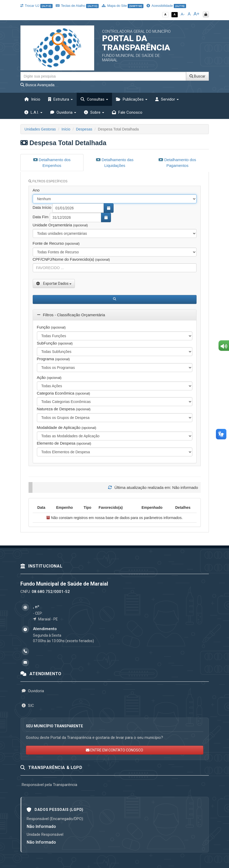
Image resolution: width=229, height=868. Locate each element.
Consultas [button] (94, 99)
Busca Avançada (38, 85)
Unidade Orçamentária (60, 224)
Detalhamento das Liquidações (115, 162)
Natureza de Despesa (64, 408)
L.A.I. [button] (33, 112)
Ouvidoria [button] (63, 112)
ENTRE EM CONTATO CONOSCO (115, 749)
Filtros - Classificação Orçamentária (71, 314)
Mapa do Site (123, 6)
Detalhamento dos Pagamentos (177, 162)
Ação (49, 377)
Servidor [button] (167, 99)
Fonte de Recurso (56, 242)
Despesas (84, 129)
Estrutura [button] (60, 99)
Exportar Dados (54, 283)
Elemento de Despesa (64, 442)
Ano (36, 189)
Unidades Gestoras (40, 129)
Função (51, 326)
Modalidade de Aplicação (67, 427)
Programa (53, 358)
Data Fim (41, 216)
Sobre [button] (94, 112)
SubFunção (55, 342)
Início (32, 99)
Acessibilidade (166, 6)
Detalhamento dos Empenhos (52, 162)
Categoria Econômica (64, 392)
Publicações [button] (132, 99)
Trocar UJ (37, 6)
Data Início (42, 207)
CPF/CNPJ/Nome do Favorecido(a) (71, 258)
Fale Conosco (127, 112)
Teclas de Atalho (77, 6)
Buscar (197, 76)
